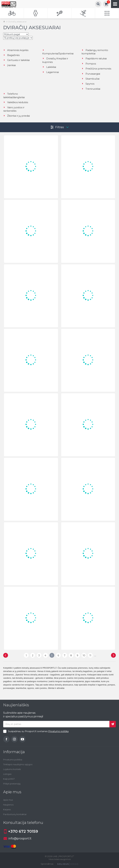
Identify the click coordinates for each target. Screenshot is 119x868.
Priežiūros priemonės (96, 69)
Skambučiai (90, 79)
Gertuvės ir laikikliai (16, 60)
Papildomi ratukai (94, 58)
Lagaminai (51, 72)
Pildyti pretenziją (12, 784)
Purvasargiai (91, 74)
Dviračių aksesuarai (17, 22)
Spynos (88, 84)
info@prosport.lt (17, 838)
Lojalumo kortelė (12, 769)
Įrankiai (9, 65)
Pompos (89, 64)
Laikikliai (49, 67)
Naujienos (8, 805)
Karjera (7, 809)
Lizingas (7, 774)
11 (90, 655)
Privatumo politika (58, 731)
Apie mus (8, 800)
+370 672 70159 (21, 831)
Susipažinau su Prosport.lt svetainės (38, 731)
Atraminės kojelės (16, 50)
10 (84, 655)
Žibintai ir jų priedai (16, 116)
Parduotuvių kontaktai (15, 814)
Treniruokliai (91, 89)
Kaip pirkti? (9, 779)
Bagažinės (11, 55)
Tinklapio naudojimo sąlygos (18, 764)
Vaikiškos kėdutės (16, 102)
